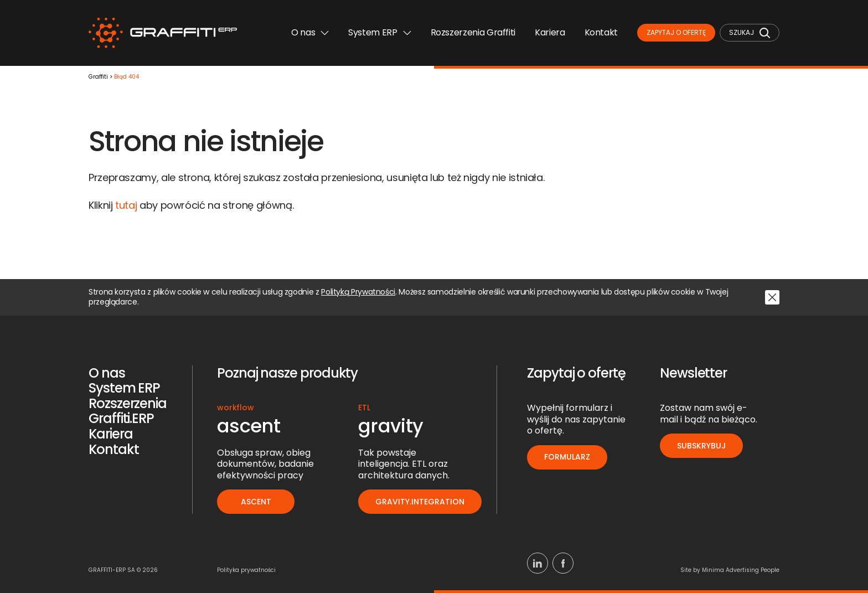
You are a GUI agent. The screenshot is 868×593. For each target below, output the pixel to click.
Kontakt (601, 32)
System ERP (379, 32)
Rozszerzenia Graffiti (473, 32)
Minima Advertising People (741, 570)
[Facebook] (563, 563)
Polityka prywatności (246, 570)
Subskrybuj (701, 446)
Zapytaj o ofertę (676, 32)
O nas (310, 32)
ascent (256, 502)
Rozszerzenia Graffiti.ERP (128, 411)
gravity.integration (420, 502)
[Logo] (163, 33)
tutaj (126, 205)
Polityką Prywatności (358, 292)
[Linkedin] (538, 563)
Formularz (567, 457)
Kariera (550, 32)
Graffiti (98, 77)
